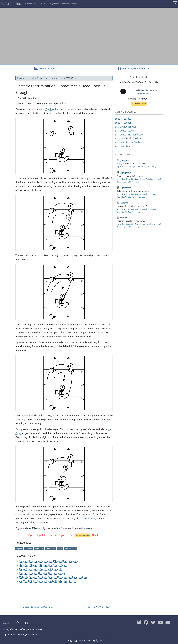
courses (42, 78)
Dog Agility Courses (124, 122)
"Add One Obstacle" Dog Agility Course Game (43, 565)
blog (27, 78)
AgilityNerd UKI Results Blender (129, 134)
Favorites (28, 4)
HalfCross (51, 548)
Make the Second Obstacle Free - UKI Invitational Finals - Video (53, 577)
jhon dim (125, 160)
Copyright (73, 640)
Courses (45, 4)
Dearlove (50, 109)
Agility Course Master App (127, 126)
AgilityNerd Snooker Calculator (129, 142)
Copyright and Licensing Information (20, 635)
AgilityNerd (11, 4)
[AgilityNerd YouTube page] (160, 623)
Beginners (54, 4)
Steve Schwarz (142, 94)
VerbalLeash (70, 548)
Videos (37, 4)
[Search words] (175, 4)
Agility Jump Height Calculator (128, 138)
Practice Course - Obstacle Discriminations (42, 573)
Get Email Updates (44, 68)
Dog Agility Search (123, 118)
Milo (34, 325)
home (20, 78)
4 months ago (152, 167)
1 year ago (136, 182)
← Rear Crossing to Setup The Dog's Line (34, 607)
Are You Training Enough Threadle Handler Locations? (47, 581)
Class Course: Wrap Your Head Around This (42, 569)
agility (34, 78)
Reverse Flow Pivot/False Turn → (98, 607)
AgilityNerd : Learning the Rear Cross (131, 167)
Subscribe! (65, 4)
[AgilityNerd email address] (168, 623)
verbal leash (89, 519)
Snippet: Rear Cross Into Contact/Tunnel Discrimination (48, 561)
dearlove (52, 78)
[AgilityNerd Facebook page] (146, 623)
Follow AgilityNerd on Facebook (133, 68)
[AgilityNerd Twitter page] (153, 623)
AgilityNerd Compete (125, 130)
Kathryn (124, 203)
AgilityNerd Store (123, 146)
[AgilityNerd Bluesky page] (139, 623)
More (74, 4)
